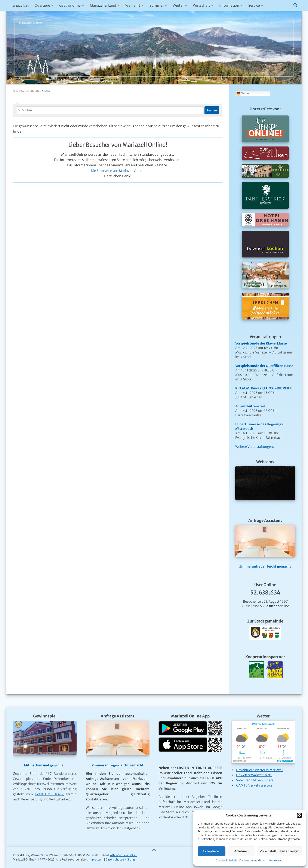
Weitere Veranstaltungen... (255, 447)
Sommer (157, 5)
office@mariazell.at (123, 855)
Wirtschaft (201, 5)
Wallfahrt (133, 5)
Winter (178, 5)
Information (229, 5)
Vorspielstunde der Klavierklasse (261, 343)
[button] (299, 815)
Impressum (276, 860)
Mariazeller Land (103, 5)
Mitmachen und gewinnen (45, 765)
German (244, 93)
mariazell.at (19, 5)
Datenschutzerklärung (253, 860)
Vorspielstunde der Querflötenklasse (264, 366)
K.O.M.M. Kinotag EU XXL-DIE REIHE (264, 388)
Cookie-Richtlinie (227, 860)
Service (254, 5)
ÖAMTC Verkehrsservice (254, 785)
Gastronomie (70, 5)
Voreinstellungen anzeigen (279, 851)
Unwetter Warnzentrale (254, 775)
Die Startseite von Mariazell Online (118, 171)
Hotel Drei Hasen (49, 794)
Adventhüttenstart (250, 406)
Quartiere (42, 5)
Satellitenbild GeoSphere (255, 780)
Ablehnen (241, 851)
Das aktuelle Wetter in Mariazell (260, 770)
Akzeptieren (211, 851)
